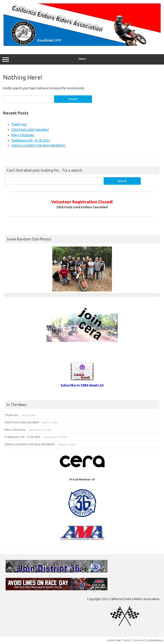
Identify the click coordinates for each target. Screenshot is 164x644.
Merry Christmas (23, 135)
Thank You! (19, 124)
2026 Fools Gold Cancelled (30, 130)
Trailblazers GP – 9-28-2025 (31, 140)
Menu (82, 59)
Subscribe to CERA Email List (82, 385)
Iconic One (114, 640)
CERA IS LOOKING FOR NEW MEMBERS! (38, 146)
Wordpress (156, 640)
